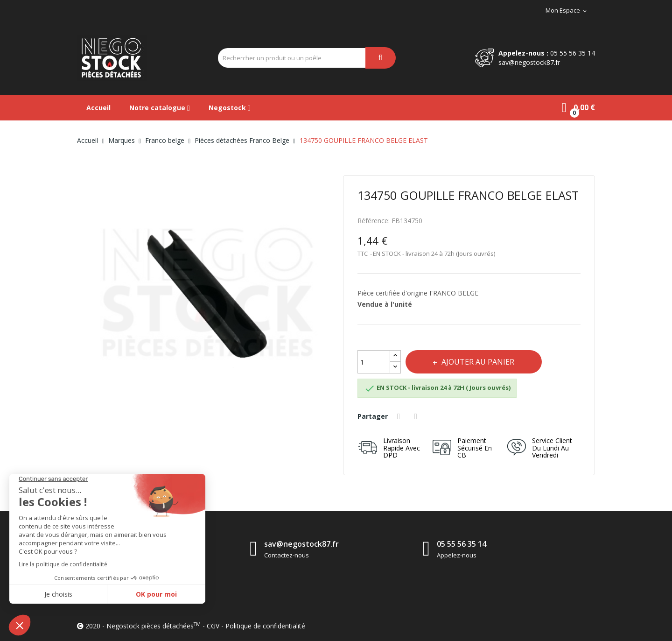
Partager (400, 416)
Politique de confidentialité (265, 626)
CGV (213, 626)
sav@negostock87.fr (529, 62)
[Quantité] (374, 362)
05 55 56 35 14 (573, 53)
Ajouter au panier (478, 362)
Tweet (417, 416)
